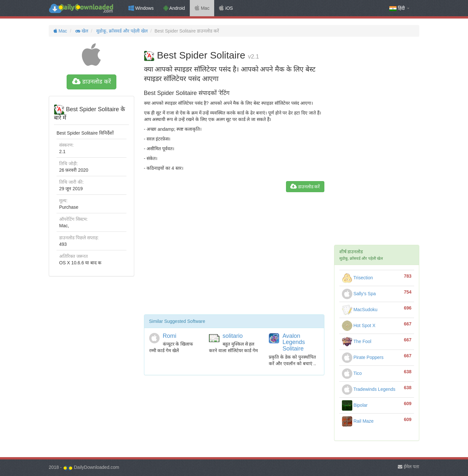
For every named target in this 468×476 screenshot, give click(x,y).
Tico (352, 373)
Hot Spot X (359, 325)
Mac (202, 8)
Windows (141, 8)
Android (174, 8)
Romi (170, 336)
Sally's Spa (359, 294)
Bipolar (355, 405)
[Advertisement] (234, 256)
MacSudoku (360, 310)
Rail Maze (358, 421)
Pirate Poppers (363, 357)
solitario (233, 336)
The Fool (357, 341)
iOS (226, 8)
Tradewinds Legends (369, 389)
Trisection (357, 278)
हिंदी (399, 8)
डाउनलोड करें (91, 82)
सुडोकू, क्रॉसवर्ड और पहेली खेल (121, 31)
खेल (81, 31)
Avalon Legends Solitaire (294, 342)
